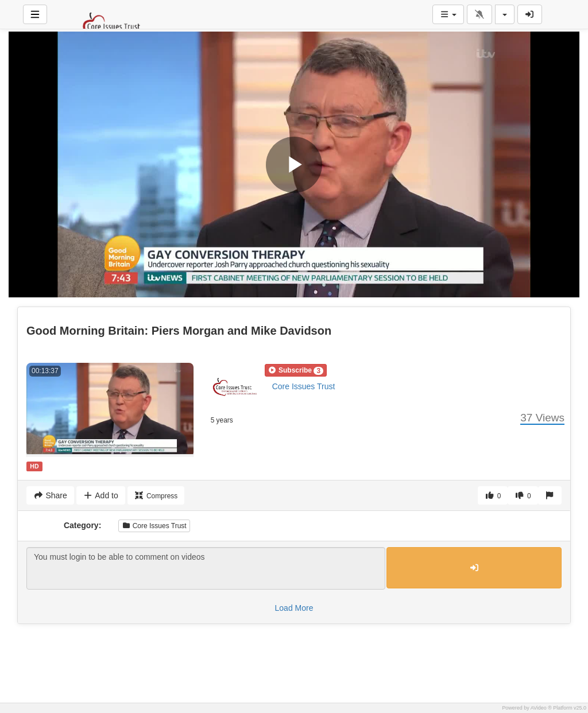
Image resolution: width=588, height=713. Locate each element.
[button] (296, 370)
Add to (101, 495)
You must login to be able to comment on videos (206, 568)
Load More (294, 608)
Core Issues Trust (304, 386)
